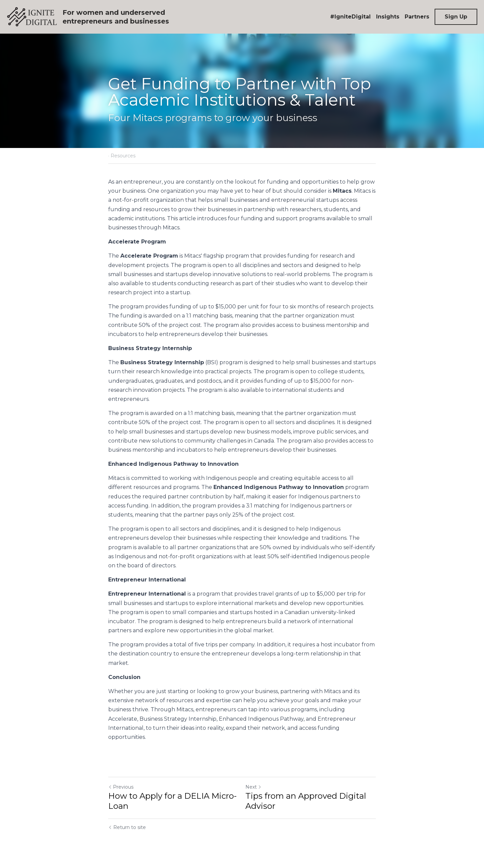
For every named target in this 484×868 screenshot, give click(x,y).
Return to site (127, 827)
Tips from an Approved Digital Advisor (306, 801)
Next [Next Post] (253, 787)
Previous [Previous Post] (121, 787)
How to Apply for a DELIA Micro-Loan (172, 801)
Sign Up (456, 17)
